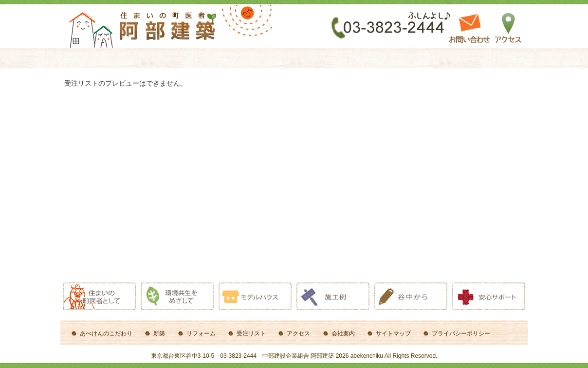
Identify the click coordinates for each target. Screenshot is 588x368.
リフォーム (201, 333)
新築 (159, 333)
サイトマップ (393, 333)
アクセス (298, 333)
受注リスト (251, 333)
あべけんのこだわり (106, 333)
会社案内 (343, 333)
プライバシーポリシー (461, 333)
